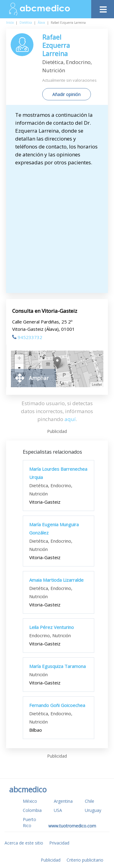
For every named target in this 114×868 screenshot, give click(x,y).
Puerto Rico (29, 822)
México (30, 801)
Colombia (32, 810)
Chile (90, 801)
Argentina (63, 801)
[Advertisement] (57, 227)
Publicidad (51, 860)
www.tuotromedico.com (72, 826)
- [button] (19, 368)
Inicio (10, 23)
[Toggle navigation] (103, 8)
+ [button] (19, 359)
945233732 (27, 337)
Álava (41, 23)
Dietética (26, 23)
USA (58, 810)
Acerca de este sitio (24, 843)
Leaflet (97, 384)
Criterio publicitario (85, 860)
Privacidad (59, 843)
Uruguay (93, 810)
